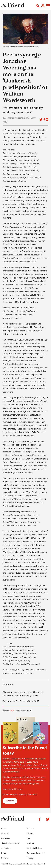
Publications (6, 838)
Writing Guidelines (34, 848)
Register (30, 843)
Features (5, 858)
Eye (28, 838)
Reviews (30, 829)
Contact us (6, 848)
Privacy (30, 858)
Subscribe (10, 801)
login (12, 710)
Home (4, 829)
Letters (30, 833)
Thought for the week (10, 843)
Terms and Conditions (36, 853)
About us (5, 833)
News (4, 853)
